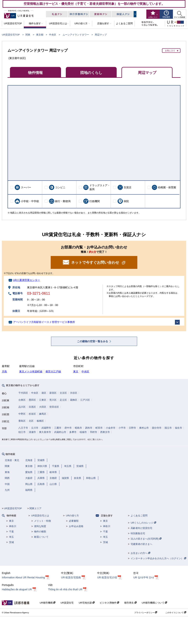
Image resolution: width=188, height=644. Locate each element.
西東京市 (105, 432)
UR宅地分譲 (87, 603)
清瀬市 (32, 432)
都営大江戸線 (53, 371)
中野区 (22, 414)
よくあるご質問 (139, 516)
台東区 (22, 400)
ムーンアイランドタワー (76, 35)
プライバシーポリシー (146, 613)
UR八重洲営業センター (27, 280)
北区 (31, 421)
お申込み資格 (76, 526)
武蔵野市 (46, 428)
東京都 (40, 35)
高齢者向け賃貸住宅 (141, 528)
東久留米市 (45, 432)
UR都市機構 (47, 603)
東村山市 (144, 428)
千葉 (11, 532)
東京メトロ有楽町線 (31, 371)
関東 (28, 35)
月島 (4, 371)
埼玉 (11, 537)
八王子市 (23, 428)
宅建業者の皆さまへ (141, 544)
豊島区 (22, 421)
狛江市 (22, 432)
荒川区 (53, 400)
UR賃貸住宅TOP (11, 35)
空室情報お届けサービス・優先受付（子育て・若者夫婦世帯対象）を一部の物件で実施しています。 (94, 4)
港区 (44, 393)
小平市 (122, 428)
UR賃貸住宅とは (40, 516)
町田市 (99, 428)
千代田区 (23, 393)
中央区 (53, 35)
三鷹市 (58, 428)
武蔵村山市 (60, 432)
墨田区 (32, 400)
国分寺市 (157, 428)
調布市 (89, 428)
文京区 (63, 393)
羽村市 (94, 432)
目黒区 (32, 407)
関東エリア (35, 508)
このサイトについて (176, 613)
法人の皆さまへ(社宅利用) (146, 539)
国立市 (168, 428)
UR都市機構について (154, 603)
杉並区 (32, 414)
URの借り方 (73, 516)
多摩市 (73, 432)
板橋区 (40, 421)
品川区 (22, 407)
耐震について (41, 537)
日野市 (132, 428)
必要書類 (74, 521)
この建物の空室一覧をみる (93, 341)
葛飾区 (74, 400)
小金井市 (111, 428)
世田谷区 (54, 407)
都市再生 (130, 603)
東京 (76, 371)
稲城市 (83, 432)
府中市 (68, 428)
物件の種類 (40, 532)
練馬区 (43, 414)
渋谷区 (74, 393)
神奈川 (13, 526)
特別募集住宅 (138, 533)
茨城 (11, 542)
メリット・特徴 (42, 521)
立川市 (35, 428)
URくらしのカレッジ (143, 523)
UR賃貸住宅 (67, 603)
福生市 (179, 428)
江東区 (43, 400)
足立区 (63, 400)
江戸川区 (85, 400)
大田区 (43, 407)
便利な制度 (40, 526)
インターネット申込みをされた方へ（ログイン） (158, 558)
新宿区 (53, 393)
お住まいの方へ (140, 553)
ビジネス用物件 (109, 603)
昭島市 (78, 428)
